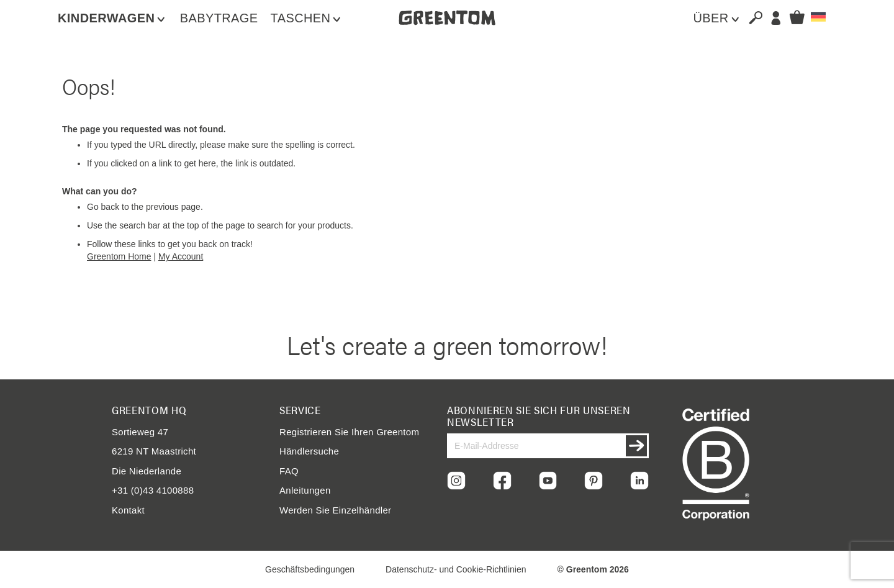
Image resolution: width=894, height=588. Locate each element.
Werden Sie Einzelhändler (335, 510)
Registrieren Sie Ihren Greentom (349, 432)
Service (300, 410)
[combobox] (751, 17)
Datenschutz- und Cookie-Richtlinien (456, 569)
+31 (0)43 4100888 (153, 490)
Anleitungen (305, 490)
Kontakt (128, 510)
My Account (181, 256)
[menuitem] (113, 18)
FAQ (289, 471)
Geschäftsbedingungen (310, 569)
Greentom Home (119, 256)
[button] (818, 17)
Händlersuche (309, 451)
